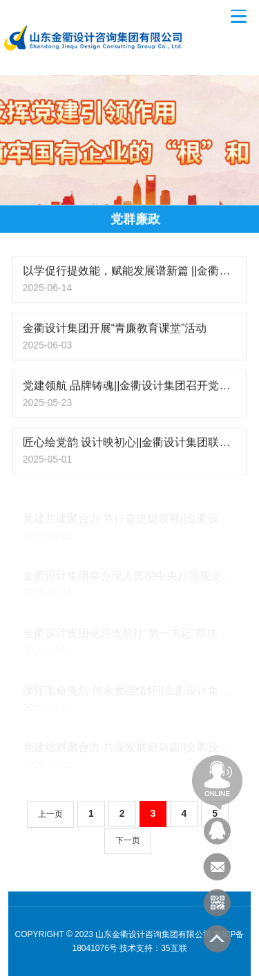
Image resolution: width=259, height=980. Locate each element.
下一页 (128, 840)
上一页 (50, 814)
